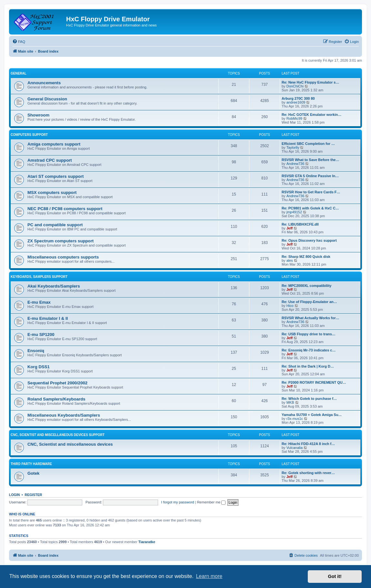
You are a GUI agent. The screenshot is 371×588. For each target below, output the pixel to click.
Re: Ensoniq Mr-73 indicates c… (309, 350)
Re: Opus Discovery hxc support (309, 240)
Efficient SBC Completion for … (308, 144)
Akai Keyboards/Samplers (54, 286)
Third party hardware (31, 464)
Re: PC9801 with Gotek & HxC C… (310, 208)
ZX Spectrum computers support (60, 241)
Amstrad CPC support (50, 160)
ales (290, 260)
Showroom (38, 115)
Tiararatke (147, 542)
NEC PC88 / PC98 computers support (65, 209)
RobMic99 (295, 118)
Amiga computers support (54, 144)
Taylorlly (293, 147)
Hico (290, 306)
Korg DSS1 (39, 367)
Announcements (44, 83)
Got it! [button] (335, 576)
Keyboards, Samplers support (39, 277)
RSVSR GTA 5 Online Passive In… (310, 176)
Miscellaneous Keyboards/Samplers (64, 415)
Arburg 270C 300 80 (298, 98)
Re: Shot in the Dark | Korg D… (308, 366)
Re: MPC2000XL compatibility (306, 286)
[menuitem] (19, 42)
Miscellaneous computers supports (63, 257)
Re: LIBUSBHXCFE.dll (300, 224)
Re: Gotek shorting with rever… (308, 473)
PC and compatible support (55, 225)
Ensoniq (36, 351)
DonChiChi (295, 86)
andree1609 (296, 102)
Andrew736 (296, 164)
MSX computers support (52, 193)
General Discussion (47, 99)
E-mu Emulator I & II (48, 318)
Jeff (290, 228)
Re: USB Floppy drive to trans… (309, 334)
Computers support (29, 135)
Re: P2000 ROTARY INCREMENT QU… (314, 382)
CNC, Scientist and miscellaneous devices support (58, 435)
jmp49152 (294, 212)
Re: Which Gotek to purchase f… (309, 399)
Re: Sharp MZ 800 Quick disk (306, 257)
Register (34, 495)
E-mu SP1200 (41, 335)
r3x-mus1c (295, 419)
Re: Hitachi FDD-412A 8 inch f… (308, 444)
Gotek (33, 473)
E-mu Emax (39, 302)
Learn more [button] (209, 576)
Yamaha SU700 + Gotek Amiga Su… (312, 415)
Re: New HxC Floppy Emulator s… (310, 82)
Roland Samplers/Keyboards (56, 399)
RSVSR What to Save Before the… (310, 160)
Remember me (211, 502)
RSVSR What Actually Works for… (310, 318)
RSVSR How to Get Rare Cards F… (311, 192)
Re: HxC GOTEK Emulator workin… (311, 115)
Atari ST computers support (55, 176)
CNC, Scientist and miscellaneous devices (70, 444)
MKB (290, 402)
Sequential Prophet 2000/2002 (57, 383)
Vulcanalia (295, 448)
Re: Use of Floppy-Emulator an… (309, 302)
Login (14, 495)
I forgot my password (178, 502)
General (19, 73)
